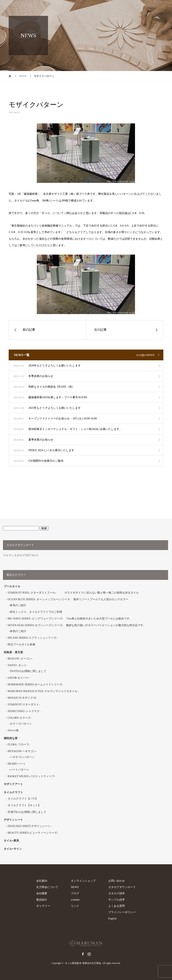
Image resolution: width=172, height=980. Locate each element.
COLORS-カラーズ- (20, 718)
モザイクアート (13, 784)
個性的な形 (11, 738)
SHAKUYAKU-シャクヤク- (24, 711)
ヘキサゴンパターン (22, 757)
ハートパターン (19, 770)
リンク (75, 906)
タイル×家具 (11, 841)
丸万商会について (47, 887)
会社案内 (42, 881)
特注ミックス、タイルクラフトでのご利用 (36, 612)
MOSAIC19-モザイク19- (22, 698)
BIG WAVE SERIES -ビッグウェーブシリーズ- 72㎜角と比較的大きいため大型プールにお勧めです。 (70, 619)
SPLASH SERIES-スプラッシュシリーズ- (32, 638)
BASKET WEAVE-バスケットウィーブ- (31, 776)
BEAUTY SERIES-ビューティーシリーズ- (33, 833)
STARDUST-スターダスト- (24, 704)
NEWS (75, 887)
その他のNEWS (145, 355)
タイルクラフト (15, 792)
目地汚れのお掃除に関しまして (27, 812)
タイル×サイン (13, 849)
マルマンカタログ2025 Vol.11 (21, 555)
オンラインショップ (83, 881)
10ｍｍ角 (13, 730)
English (112, 919)
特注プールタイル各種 (21, 644)
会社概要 (42, 893)
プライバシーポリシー (122, 912)
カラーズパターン (21, 724)
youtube (75, 900)
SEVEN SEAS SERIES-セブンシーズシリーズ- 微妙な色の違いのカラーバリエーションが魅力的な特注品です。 (77, 625)
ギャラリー (43, 906)
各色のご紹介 (18, 605)
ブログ (75, 893)
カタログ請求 (117, 893)
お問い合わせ (117, 881)
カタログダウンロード (122, 887)
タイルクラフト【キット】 (24, 805)
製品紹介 (42, 900)
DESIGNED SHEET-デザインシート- (30, 826)
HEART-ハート (17, 764)
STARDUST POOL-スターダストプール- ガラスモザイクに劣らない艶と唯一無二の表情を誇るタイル (73, 593)
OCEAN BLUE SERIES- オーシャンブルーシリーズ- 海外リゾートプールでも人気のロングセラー (68, 599)
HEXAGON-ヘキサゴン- (22, 751)
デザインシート (13, 820)
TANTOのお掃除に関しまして (28, 671)
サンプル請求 (117, 900)
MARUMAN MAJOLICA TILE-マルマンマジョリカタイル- (43, 691)
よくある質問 (117, 906)
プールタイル (12, 586)
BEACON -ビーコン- (20, 659)
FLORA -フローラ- (19, 745)
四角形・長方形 (13, 652)
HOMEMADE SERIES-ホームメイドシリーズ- (35, 684)
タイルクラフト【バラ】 (23, 799)
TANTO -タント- (18, 665)
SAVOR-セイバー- (19, 678)
